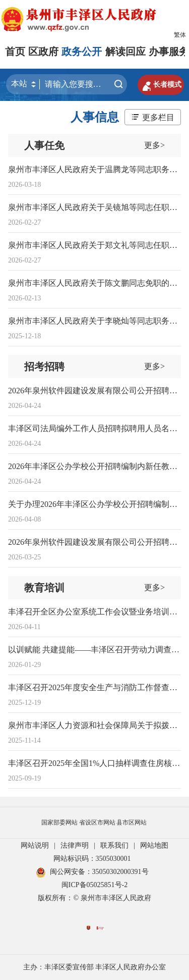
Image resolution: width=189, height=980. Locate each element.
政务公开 (82, 51)
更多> (154, 145)
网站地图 (154, 845)
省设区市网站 (97, 822)
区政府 (43, 51)
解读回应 (125, 51)
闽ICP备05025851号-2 (94, 885)
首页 (15, 51)
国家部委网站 (59, 822)
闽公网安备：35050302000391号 (92, 872)
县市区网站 (132, 822)
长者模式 (161, 85)
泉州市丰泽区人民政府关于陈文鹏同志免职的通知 (97, 283)
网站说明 (35, 845)
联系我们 (114, 845)
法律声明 (75, 845)
